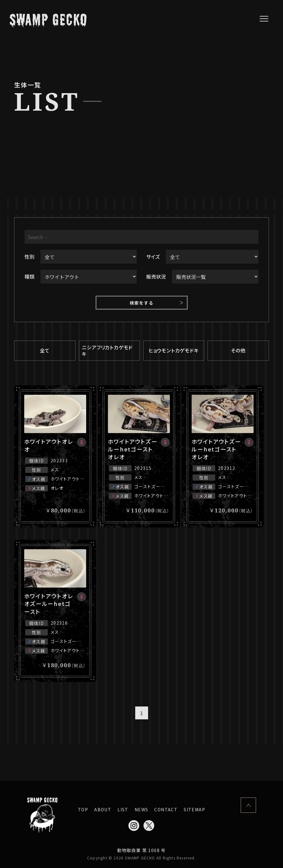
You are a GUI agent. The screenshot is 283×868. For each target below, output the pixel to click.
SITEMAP (194, 809)
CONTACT (166, 809)
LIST (123, 809)
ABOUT (103, 809)
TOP (83, 809)
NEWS (141, 809)
